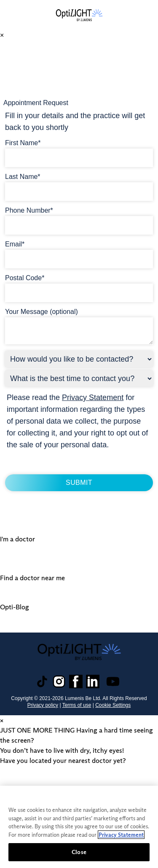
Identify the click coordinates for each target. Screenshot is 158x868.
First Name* (23, 143)
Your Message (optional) (42, 312)
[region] (79, 827)
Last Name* (23, 177)
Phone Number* (29, 210)
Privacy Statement (93, 397)
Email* (15, 244)
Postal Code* (25, 278)
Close (79, 852)
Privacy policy (43, 705)
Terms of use (77, 705)
